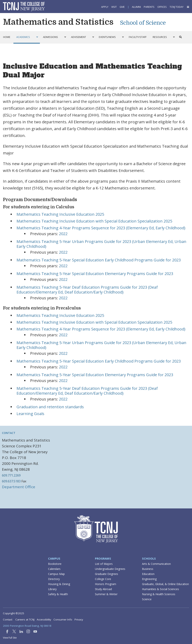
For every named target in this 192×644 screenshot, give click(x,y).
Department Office (19, 487)
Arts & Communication (156, 564)
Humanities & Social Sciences (160, 589)
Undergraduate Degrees (110, 569)
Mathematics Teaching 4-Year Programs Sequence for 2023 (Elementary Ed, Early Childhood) (101, 228)
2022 (63, 234)
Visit (114, 7)
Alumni (136, 7)
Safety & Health (58, 594)
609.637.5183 (11, 481)
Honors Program (106, 584)
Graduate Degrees (107, 574)
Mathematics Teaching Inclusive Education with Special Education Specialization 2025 (94, 221)
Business (148, 569)
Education (148, 574)
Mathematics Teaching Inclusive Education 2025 (60, 214)
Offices (162, 7)
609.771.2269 (11, 475)
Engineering (149, 579)
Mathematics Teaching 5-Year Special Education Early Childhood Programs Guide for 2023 (99, 260)
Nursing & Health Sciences (159, 594)
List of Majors (104, 564)
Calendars (54, 569)
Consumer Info (63, 619)
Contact (9, 433)
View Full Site (10, 638)
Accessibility (44, 619)
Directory (54, 579)
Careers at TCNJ (25, 619)
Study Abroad (103, 589)
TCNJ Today (177, 7)
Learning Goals (30, 414)
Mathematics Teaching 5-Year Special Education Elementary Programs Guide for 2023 (95, 274)
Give (122, 7)
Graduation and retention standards (50, 407)
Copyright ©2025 (14, 613)
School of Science (143, 23)
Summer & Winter (106, 594)
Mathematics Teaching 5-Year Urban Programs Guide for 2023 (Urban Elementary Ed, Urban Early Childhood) (101, 244)
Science (147, 599)
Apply (105, 7)
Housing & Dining (59, 584)
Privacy (79, 619)
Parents (149, 7)
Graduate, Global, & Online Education (165, 584)
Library (52, 589)
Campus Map (56, 574)
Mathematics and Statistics (58, 22)
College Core (103, 579)
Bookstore (55, 564)
